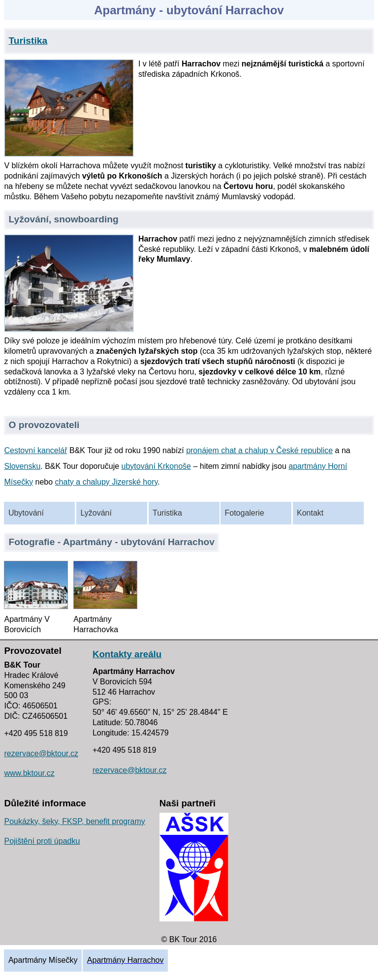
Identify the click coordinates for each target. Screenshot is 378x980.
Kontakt (310, 513)
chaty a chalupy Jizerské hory (107, 482)
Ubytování (26, 513)
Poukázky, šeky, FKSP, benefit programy (74, 821)
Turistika (167, 513)
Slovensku (22, 466)
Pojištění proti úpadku (42, 841)
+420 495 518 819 (36, 733)
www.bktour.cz (29, 773)
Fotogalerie (245, 513)
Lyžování (96, 513)
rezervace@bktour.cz (41, 753)
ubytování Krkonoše (156, 466)
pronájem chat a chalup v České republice (259, 450)
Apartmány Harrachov (126, 960)
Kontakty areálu (127, 654)
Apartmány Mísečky (43, 960)
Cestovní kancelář (35, 450)
